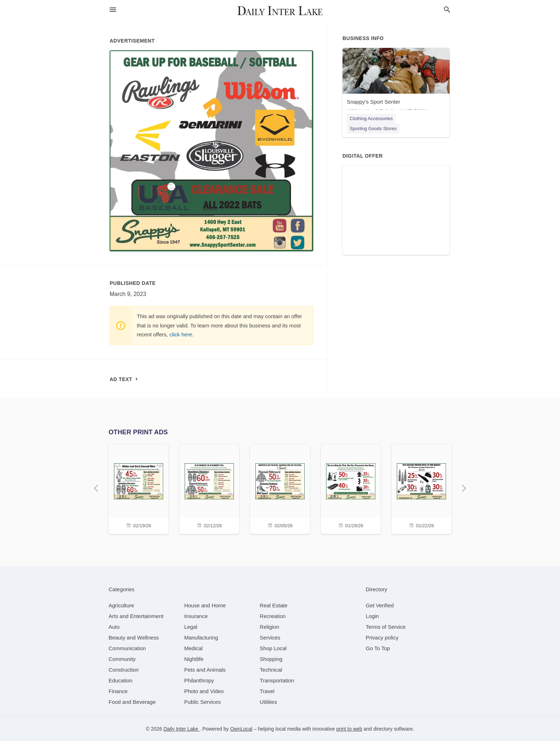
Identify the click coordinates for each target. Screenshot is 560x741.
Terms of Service (386, 627)
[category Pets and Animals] (205, 670)
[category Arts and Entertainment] (136, 616)
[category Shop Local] (273, 648)
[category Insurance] (196, 616)
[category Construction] (124, 670)
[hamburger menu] (113, 10)
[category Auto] (114, 627)
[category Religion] (269, 627)
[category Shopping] (271, 659)
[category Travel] (267, 691)
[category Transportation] (277, 680)
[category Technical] (271, 670)
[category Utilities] (268, 702)
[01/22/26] (421, 488)
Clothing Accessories (371, 118)
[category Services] (270, 638)
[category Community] (122, 659)
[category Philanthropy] (199, 680)
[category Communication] (127, 648)
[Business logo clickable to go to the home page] (280, 11)
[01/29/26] (351, 488)
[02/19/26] (139, 488)
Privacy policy (382, 638)
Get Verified (380, 605)
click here (181, 334)
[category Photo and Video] (204, 691)
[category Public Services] (203, 702)
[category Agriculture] (121, 605)
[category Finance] (118, 691)
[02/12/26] (209, 488)
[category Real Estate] (274, 605)
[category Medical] (194, 648)
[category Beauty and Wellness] (134, 638)
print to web (349, 729)
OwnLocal (241, 729)
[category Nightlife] (194, 659)
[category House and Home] (205, 605)
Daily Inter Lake (182, 729)
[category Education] (121, 680)
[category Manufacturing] (201, 638)
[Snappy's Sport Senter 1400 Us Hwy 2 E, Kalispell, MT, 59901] (396, 82)
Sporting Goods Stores (373, 129)
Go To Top (378, 648)
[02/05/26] (280, 488)
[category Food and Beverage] (132, 702)
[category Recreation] (273, 616)
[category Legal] (191, 627)
